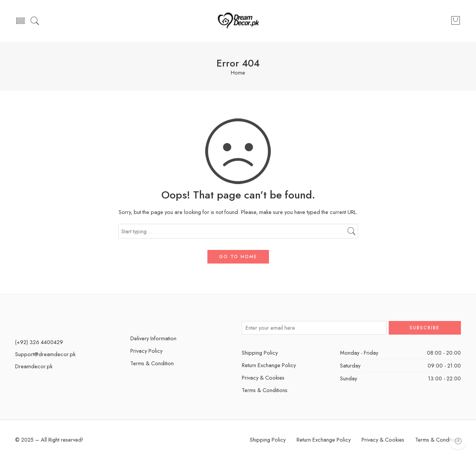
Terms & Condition (152, 363)
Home (238, 73)
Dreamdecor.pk (34, 366)
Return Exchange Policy (269, 365)
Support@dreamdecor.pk (45, 354)
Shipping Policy (260, 353)
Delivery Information (153, 338)
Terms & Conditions (265, 390)
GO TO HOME (238, 257)
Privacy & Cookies (263, 378)
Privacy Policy (146, 351)
